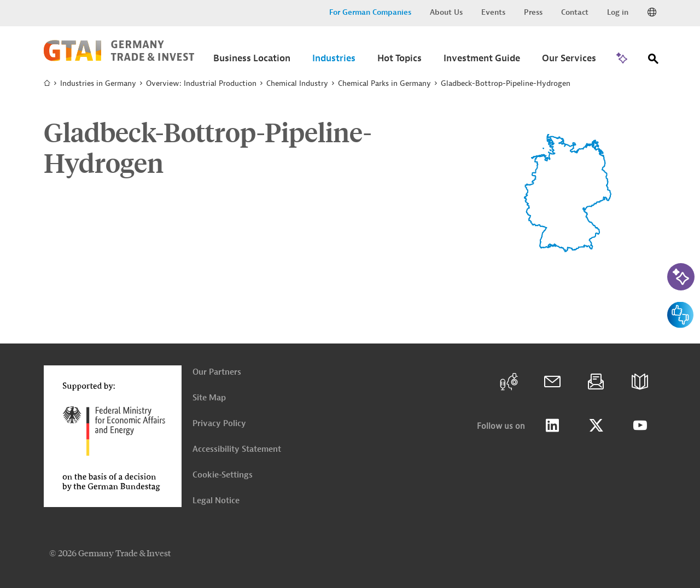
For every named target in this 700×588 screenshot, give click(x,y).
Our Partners (217, 372)
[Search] (654, 61)
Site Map (209, 398)
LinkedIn (552, 426)
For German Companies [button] (370, 12)
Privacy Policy (219, 424)
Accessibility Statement (237, 449)
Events (493, 12)
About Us (446, 12)
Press (533, 12)
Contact (575, 12)
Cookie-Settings (223, 475)
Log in (618, 12)
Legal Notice (216, 501)
